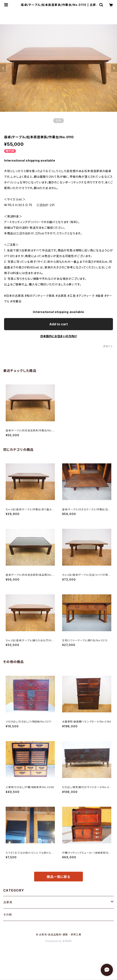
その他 (8, 915)
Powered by (58, 941)
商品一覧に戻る (58, 877)
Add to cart (59, 324)
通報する (108, 346)
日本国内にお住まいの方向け (58, 336)
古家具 (8, 902)
